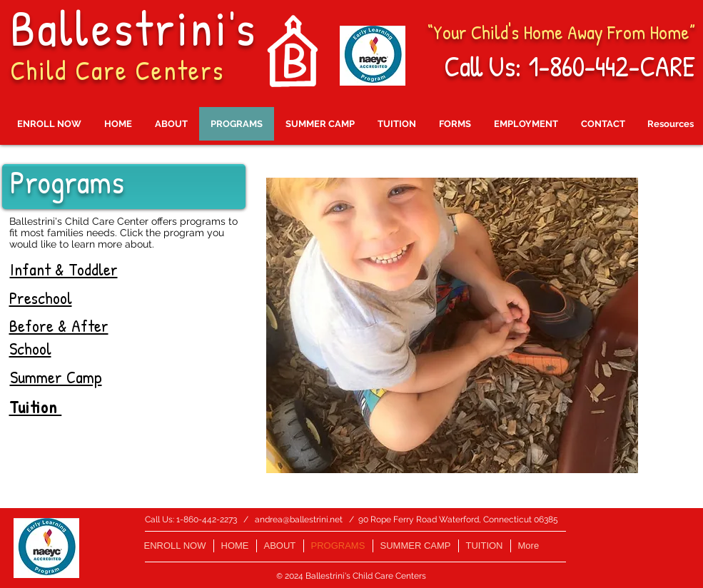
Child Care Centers (117, 70)
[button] (452, 325)
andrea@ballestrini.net (299, 519)
